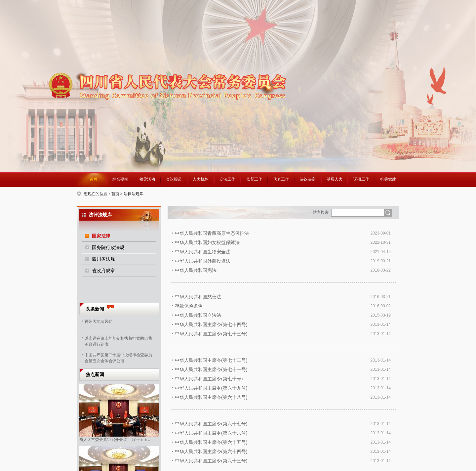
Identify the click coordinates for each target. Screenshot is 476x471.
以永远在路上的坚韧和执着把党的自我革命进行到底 (118, 341)
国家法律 (101, 236)
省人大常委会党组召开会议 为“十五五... (115, 440)
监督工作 (254, 179)
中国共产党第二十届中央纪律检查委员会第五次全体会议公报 (118, 357)
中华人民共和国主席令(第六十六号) (211, 433)
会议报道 (174, 179)
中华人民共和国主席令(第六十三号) (211, 461)
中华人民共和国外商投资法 (203, 261)
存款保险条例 (189, 306)
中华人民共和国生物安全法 (203, 252)
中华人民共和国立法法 (198, 315)
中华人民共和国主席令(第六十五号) (211, 442)
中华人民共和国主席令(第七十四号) (211, 324)
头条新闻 (95, 309)
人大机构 (201, 179)
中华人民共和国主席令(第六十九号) (211, 388)
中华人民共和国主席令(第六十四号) (211, 451)
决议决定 (308, 179)
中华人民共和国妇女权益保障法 (207, 242)
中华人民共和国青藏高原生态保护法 (212, 233)
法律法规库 (134, 194)
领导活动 (147, 179)
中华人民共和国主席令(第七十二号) (211, 360)
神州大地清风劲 (99, 321)
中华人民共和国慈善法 (198, 297)
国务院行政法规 (108, 247)
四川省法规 (103, 259)
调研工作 (361, 179)
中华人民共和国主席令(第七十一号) (211, 369)
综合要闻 (120, 179)
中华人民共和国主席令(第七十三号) (211, 334)
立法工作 (227, 179)
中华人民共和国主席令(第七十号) (209, 379)
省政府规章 (103, 271)
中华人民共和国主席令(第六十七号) (211, 424)
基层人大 (335, 179)
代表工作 (281, 179)
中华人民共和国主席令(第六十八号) (211, 397)
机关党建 (388, 179)
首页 (94, 179)
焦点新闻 (95, 374)
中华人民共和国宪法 (196, 270)
